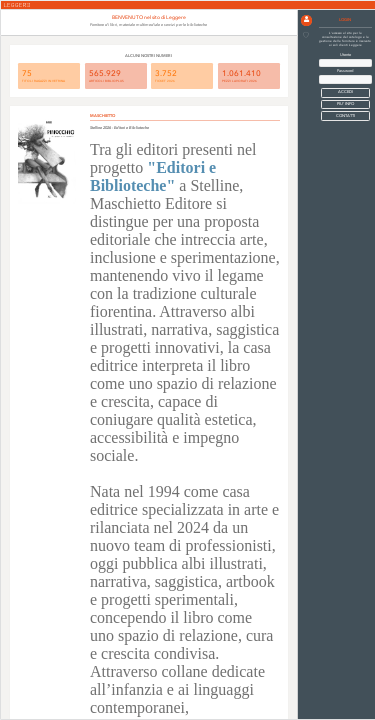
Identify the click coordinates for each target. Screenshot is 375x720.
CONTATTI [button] (345, 116)
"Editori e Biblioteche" (153, 176)
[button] (306, 20)
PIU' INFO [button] (345, 104)
